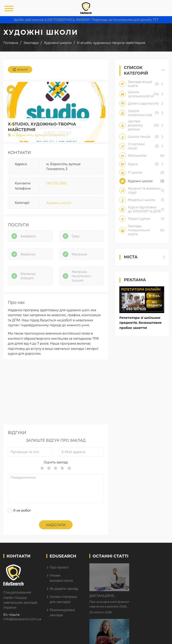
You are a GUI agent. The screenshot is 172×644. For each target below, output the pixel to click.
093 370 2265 (56, 183)
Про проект (59, 567)
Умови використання (61, 578)
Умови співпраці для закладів (63, 599)
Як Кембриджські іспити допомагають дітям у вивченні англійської (148, 595)
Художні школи (59, 203)
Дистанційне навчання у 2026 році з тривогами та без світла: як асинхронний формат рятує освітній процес (147, 567)
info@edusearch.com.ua (22, 619)
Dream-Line (159, 637)
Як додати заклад (64, 589)
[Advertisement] (56, 393)
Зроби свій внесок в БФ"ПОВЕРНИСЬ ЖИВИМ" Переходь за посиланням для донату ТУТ (86, 20)
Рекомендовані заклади (62, 612)
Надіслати (56, 525)
